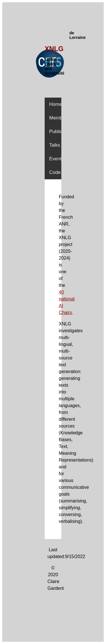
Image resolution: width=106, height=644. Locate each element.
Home (56, 104)
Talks (55, 145)
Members (59, 118)
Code (55, 172)
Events (57, 159)
